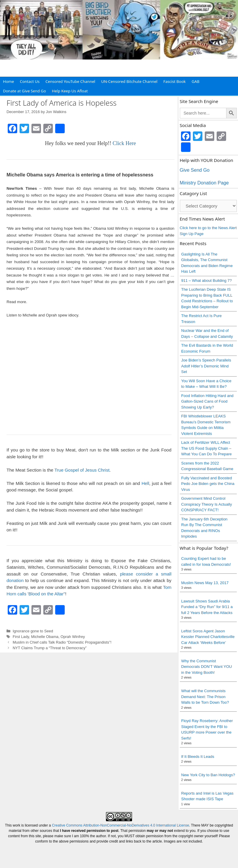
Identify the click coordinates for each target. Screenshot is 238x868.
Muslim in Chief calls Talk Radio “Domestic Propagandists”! (62, 642)
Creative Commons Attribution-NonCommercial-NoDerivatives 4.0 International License (120, 825)
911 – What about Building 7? (207, 281)
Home (8, 81)
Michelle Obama (45, 637)
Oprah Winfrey (73, 637)
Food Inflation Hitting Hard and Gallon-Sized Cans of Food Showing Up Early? (207, 401)
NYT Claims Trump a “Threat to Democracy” (50, 648)
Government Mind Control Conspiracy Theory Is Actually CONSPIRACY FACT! (207, 504)
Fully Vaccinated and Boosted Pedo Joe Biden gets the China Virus (208, 484)
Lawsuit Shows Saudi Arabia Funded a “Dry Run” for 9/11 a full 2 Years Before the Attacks (207, 607)
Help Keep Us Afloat (70, 91)
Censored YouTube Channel (70, 81)
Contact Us (30, 81)
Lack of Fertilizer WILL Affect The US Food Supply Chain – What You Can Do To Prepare (207, 448)
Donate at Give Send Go (24, 91)
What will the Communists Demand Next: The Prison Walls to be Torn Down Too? (205, 697)
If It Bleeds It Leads (198, 757)
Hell (145, 483)
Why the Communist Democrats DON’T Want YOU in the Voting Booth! (207, 667)
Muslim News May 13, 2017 (205, 583)
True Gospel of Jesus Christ (82, 470)
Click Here (124, 143)
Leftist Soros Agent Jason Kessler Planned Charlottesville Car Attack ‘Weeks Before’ (208, 637)
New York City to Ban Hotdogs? (208, 775)
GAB (196, 81)
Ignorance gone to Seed (33, 631)
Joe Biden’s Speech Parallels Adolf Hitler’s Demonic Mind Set (206, 366)
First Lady (21, 637)
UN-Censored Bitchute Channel (129, 81)
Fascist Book (174, 81)
